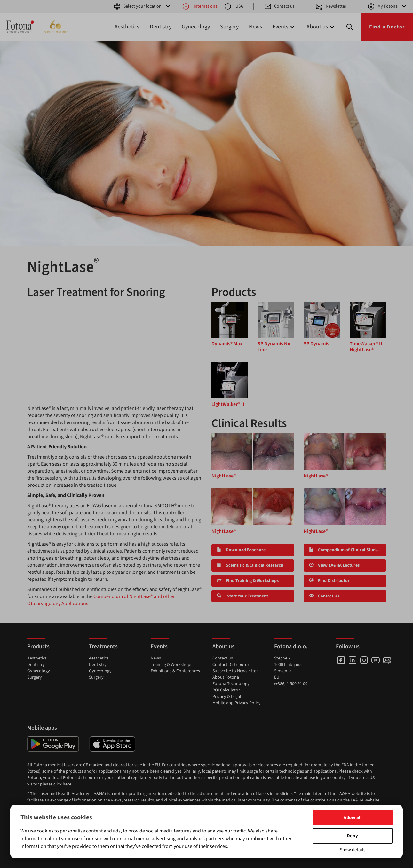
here (67, 784)
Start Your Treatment (242, 596)
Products (38, 647)
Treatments (103, 647)
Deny (352, 836)
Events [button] (284, 27)
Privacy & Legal (227, 697)
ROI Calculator (226, 690)
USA (234, 6)
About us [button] (321, 27)
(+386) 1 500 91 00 (291, 684)
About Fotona (226, 677)
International (200, 6)
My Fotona (388, 6)
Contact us (279, 6)
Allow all (353, 818)
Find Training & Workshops (248, 581)
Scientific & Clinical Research (250, 565)
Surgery (229, 27)
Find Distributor (329, 581)
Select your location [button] (143, 6)
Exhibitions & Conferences (175, 671)
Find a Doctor (387, 27)
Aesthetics (127, 27)
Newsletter (331, 6)
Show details (353, 850)
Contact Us (324, 596)
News (256, 27)
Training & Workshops (171, 665)
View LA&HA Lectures (334, 565)
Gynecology (196, 27)
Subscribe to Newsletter (235, 671)
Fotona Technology (231, 684)
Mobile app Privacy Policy (237, 703)
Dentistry (161, 27)
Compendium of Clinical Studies (345, 550)
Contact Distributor (231, 665)
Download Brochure (241, 550)
